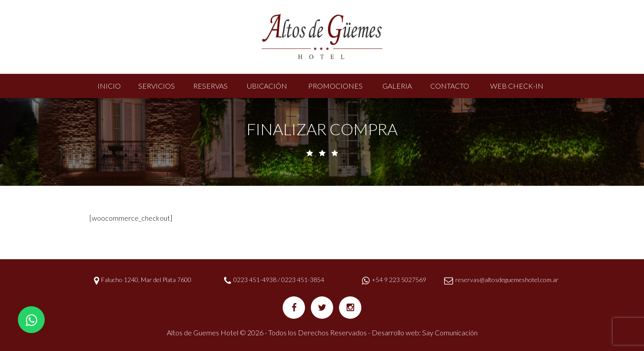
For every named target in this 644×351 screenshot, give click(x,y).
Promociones (335, 86)
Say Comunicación (450, 332)
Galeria (397, 86)
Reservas (210, 86)
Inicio (109, 86)
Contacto (450, 86)
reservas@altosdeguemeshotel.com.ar (507, 280)
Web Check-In (517, 86)
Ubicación (267, 86)
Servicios (157, 86)
